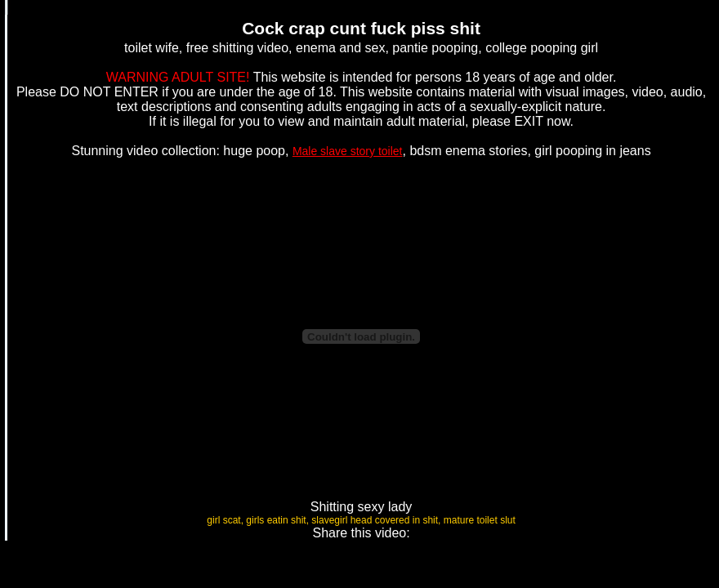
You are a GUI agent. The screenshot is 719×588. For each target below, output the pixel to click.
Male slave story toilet (348, 151)
